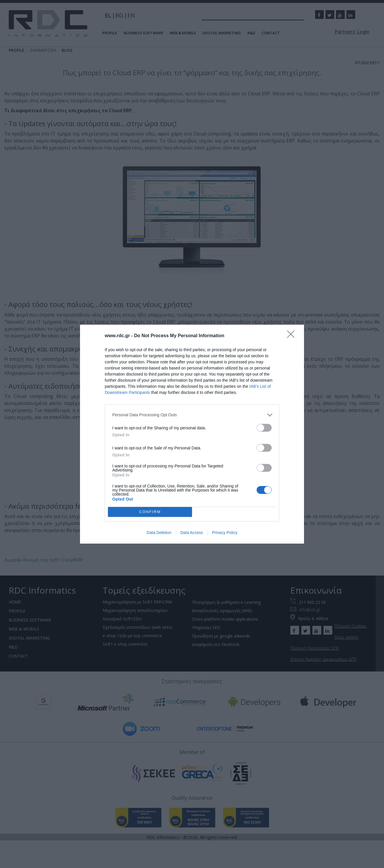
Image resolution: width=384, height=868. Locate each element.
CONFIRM (150, 512)
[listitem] (192, 415)
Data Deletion (159, 533)
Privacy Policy (225, 533)
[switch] (264, 428)
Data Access (192, 533)
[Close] (293, 336)
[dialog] (192, 434)
